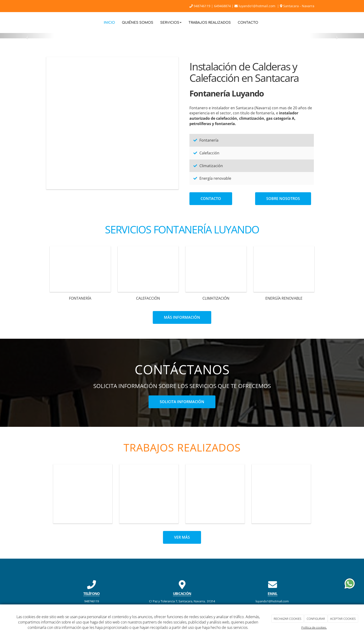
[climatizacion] (216, 269)
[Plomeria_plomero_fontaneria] (80, 269)
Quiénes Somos (138, 23)
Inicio (109, 23)
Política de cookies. (314, 627)
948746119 (200, 6)
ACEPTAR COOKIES (343, 619)
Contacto (248, 23)
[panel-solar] (284, 269)
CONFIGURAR (316, 619)
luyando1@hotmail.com (255, 6)
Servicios (171, 23)
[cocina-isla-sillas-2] (112, 123)
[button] (27, 36)
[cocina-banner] (215, 494)
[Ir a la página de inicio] (45, 23)
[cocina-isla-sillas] (149, 494)
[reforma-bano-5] (83, 494)
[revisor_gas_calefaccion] (148, 269)
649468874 (222, 6)
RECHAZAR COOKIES (288, 619)
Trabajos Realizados (210, 23)
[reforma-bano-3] (281, 494)
